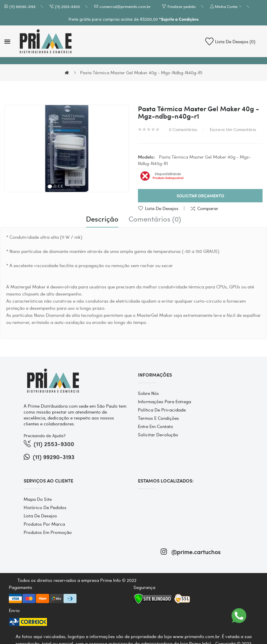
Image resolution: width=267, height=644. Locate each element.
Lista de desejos (162, 208)
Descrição (102, 219)
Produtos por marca (44, 524)
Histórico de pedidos (45, 507)
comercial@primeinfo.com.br (125, 6)
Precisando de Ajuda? (45, 435)
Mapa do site (38, 499)
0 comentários (183, 129)
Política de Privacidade (162, 410)
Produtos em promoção (48, 532)
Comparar (208, 208)
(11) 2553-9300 (67, 6)
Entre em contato (156, 426)
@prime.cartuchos (191, 552)
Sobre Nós (148, 393)
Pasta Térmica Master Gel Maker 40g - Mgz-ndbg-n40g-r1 (141, 72)
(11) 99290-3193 (22, 6)
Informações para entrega (165, 401)
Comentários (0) (155, 219)
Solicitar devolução (158, 435)
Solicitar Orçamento (200, 196)
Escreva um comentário (233, 129)
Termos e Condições (158, 418)
